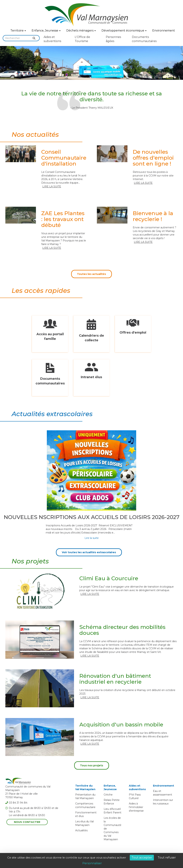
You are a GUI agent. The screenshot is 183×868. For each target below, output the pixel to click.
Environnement (164, 31)
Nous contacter (27, 822)
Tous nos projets (92, 765)
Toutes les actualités (91, 274)
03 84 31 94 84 (16, 803)
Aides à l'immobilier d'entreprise (136, 807)
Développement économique (124, 31)
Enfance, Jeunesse (46, 31)
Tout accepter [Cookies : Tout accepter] (142, 858)
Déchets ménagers (81, 31)
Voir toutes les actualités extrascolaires (89, 552)
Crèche (108, 795)
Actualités (81, 830)
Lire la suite (52, 186)
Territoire (18, 31)
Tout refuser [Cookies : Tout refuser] (167, 858)
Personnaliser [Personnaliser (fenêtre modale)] (92, 863)
